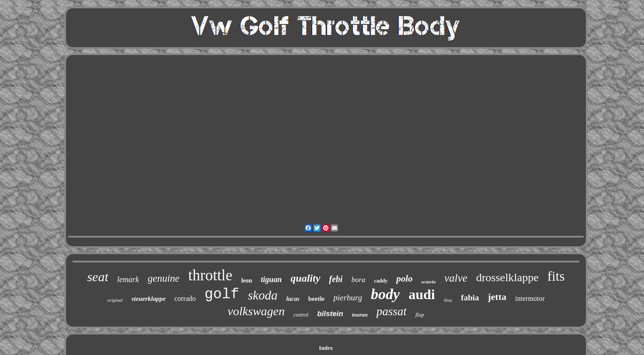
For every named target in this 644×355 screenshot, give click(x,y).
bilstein (330, 314)
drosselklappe (507, 277)
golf (222, 295)
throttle (211, 275)
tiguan (272, 279)
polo (404, 279)
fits (556, 276)
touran (360, 315)
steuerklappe (149, 299)
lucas (293, 299)
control (301, 315)
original (115, 300)
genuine (164, 278)
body (385, 294)
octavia (428, 282)
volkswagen (256, 311)
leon (247, 281)
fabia (470, 298)
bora (359, 280)
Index (326, 348)
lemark (128, 279)
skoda (263, 295)
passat (392, 311)
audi (421, 294)
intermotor (530, 298)
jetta (497, 297)
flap (420, 315)
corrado (185, 298)
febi (336, 279)
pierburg (348, 298)
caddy (381, 281)
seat (97, 277)
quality (306, 278)
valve (456, 278)
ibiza (448, 300)
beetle (316, 299)
